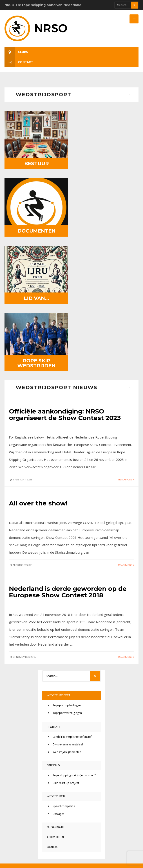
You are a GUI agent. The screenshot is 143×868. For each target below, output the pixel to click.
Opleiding (53, 627)
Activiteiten (55, 699)
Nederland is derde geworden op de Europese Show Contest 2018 (68, 454)
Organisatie (56, 689)
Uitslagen (59, 675)
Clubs (16, 52)
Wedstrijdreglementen (67, 614)
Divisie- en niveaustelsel (68, 606)
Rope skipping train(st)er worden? (74, 637)
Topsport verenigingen (67, 574)
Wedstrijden (56, 658)
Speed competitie (64, 668)
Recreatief (54, 588)
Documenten (107, 162)
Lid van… (36, 228)
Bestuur (36, 162)
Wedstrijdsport (59, 557)
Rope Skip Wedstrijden (107, 226)
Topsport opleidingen (67, 567)
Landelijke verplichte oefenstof (72, 598)
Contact (19, 62)
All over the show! (38, 365)
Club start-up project (66, 645)
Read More (126, 342)
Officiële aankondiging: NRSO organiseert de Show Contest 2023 (66, 277)
